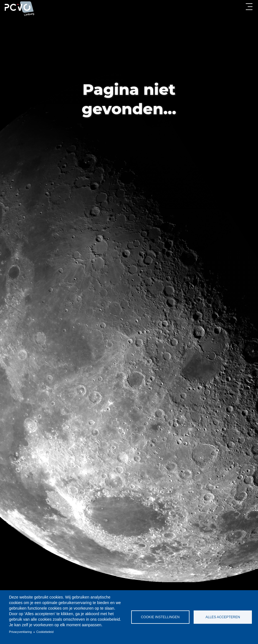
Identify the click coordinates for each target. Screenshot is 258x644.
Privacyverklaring (20, 632)
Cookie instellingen (160, 617)
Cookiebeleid (45, 632)
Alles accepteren (223, 617)
